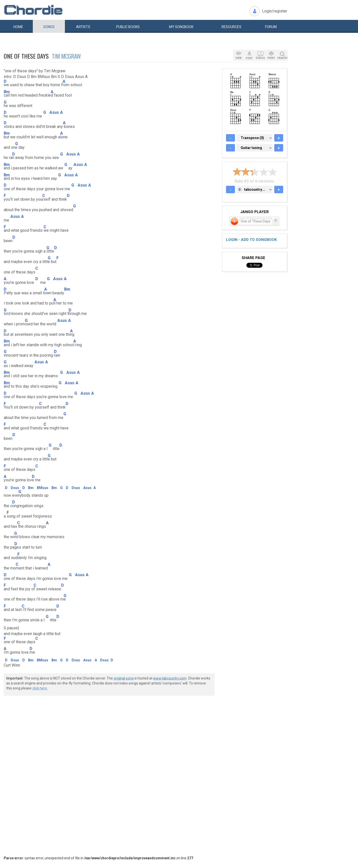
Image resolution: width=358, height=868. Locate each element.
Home (18, 27)
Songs (49, 27)
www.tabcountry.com (170, 678)
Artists (83, 27)
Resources (231, 27)
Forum (271, 27)
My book (181, 27)
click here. (40, 688)
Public (128, 27)
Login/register (275, 11)
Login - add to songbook (251, 240)
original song (124, 678)
